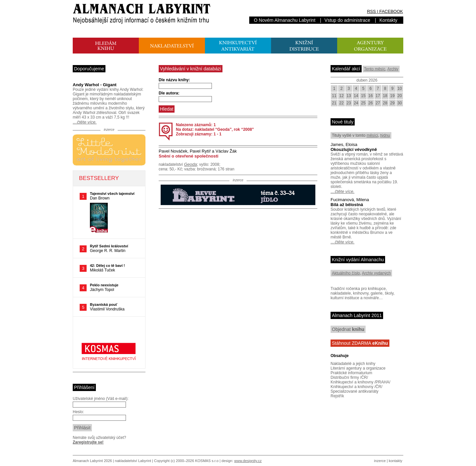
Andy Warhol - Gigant (95, 85)
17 (378, 96)
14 (356, 96)
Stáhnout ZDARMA (360, 343)
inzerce (380, 461)
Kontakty (388, 20)
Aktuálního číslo (346, 273)
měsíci (372, 135)
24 (356, 103)
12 (341, 96)
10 (399, 89)
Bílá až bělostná (347, 205)
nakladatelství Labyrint (133, 461)
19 (392, 96)
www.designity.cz (248, 461)
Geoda (191, 164)
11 (334, 96)
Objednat (348, 329)
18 (385, 96)
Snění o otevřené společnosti (189, 156)
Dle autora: (169, 93)
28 (385, 103)
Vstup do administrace (348, 20)
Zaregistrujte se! (88, 442)
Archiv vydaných (376, 273)
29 (392, 103)
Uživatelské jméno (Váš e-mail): (101, 399)
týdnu (385, 135)
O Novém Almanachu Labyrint (285, 20)
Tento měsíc (375, 69)
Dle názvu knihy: (174, 80)
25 (363, 103)
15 (363, 96)
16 (370, 96)
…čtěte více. (85, 122)
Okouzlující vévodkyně (354, 149)
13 (349, 96)
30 (399, 103)
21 (334, 103)
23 (349, 103)
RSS (371, 11)
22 (341, 103)
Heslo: (78, 412)
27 (378, 103)
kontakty (396, 461)
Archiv (393, 69)
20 (399, 96)
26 (370, 103)
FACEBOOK (391, 11)
